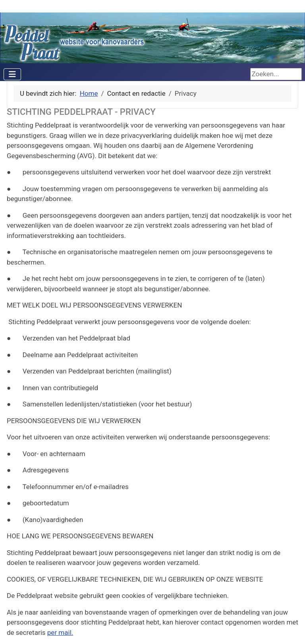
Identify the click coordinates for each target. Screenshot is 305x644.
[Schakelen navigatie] (12, 74)
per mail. (60, 632)
